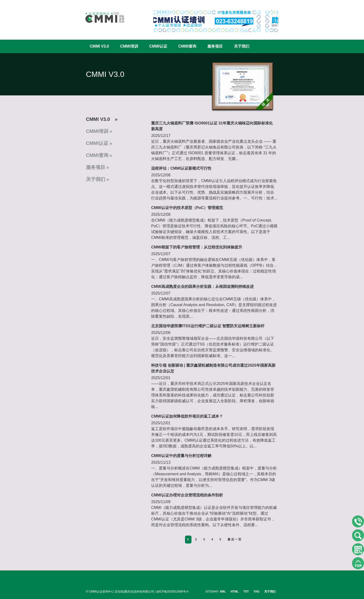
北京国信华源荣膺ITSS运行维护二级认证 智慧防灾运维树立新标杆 (208, 326)
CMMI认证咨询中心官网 (102, 17)
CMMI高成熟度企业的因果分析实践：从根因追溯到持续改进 (202, 287)
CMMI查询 (187, 46)
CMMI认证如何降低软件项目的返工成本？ (187, 416)
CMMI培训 (129, 46)
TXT (246, 592)
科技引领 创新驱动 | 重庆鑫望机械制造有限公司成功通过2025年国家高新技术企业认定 (213, 368)
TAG (256, 592)
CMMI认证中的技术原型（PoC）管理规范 (187, 208)
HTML (235, 592)
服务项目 (215, 46)
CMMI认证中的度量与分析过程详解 (181, 456)
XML (223, 592)
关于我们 (242, 46)
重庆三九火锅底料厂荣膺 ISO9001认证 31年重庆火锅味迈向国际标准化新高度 (212, 126)
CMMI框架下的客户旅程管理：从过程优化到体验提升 (197, 247)
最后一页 (235, 539)
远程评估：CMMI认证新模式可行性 (181, 168)
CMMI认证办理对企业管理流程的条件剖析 (187, 495)
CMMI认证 (158, 46)
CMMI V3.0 (99, 46)
